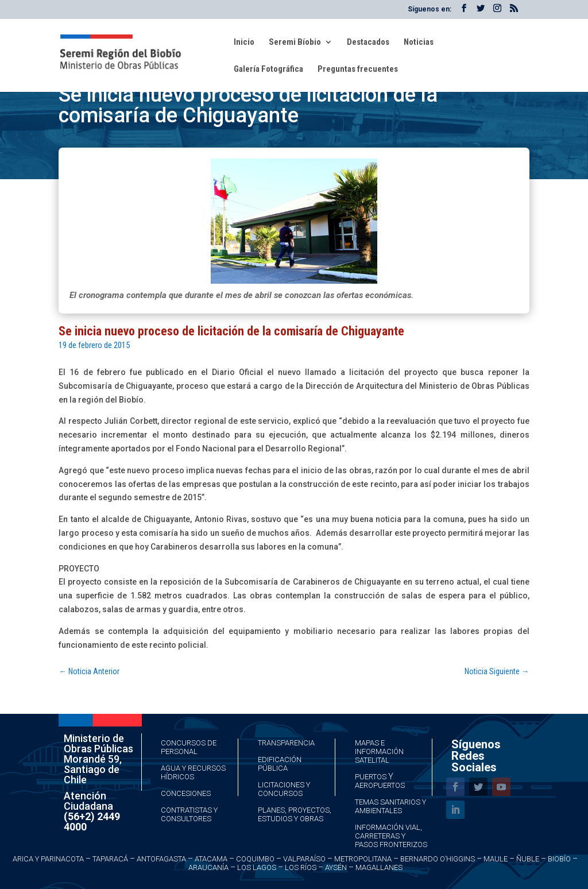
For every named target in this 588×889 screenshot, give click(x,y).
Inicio (244, 42)
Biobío (559, 859)
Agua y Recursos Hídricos (193, 772)
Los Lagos (257, 867)
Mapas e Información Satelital (379, 751)
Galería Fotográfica (268, 69)
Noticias (419, 42)
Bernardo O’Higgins (438, 859)
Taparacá (110, 859)
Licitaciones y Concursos (284, 789)
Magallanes (379, 867)
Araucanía (208, 867)
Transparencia (286, 743)
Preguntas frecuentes (358, 69)
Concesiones (186, 793)
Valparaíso (304, 859)
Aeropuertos (380, 785)
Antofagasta (161, 859)
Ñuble (528, 859)
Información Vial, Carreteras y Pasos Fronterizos (391, 836)
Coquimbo (255, 859)
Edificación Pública (280, 764)
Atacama (211, 859)
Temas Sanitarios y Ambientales (390, 806)
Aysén (336, 867)
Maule (496, 859)
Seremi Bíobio (295, 42)
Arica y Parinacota (48, 859)
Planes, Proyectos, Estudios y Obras (295, 814)
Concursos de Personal (189, 747)
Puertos (371, 777)
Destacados (368, 42)
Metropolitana (363, 859)
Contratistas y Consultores (189, 814)
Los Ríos (301, 867)
